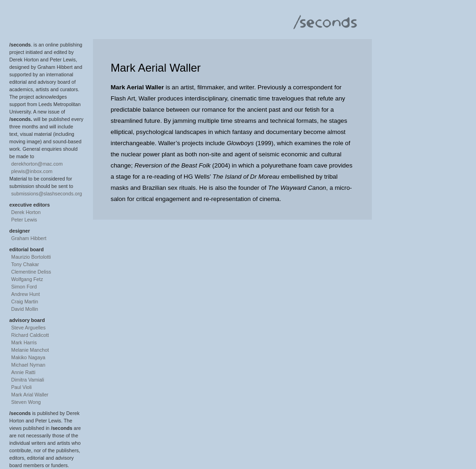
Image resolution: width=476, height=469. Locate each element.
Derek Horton (26, 212)
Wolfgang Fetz (27, 279)
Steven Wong (26, 402)
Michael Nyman (28, 365)
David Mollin (25, 309)
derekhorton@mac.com (37, 164)
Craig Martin (25, 301)
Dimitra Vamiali (28, 380)
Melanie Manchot (30, 350)
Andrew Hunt (26, 294)
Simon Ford (24, 287)
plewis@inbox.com (32, 171)
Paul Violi (21, 387)
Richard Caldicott (30, 335)
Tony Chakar (25, 264)
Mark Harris (24, 342)
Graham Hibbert (29, 238)
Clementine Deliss (31, 272)
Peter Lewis (24, 220)
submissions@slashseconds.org (46, 194)
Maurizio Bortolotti (31, 257)
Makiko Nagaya (28, 357)
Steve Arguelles (28, 328)
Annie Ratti (23, 372)
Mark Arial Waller (30, 395)
